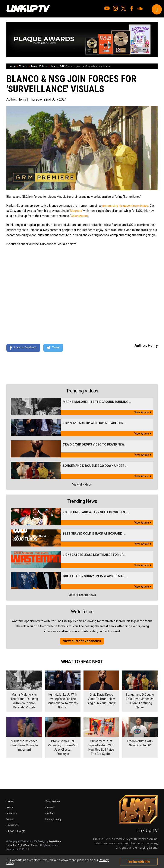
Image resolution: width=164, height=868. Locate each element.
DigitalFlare (55, 841)
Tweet (53, 348)
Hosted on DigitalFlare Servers (22, 845)
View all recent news (82, 595)
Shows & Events (16, 831)
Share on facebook (23, 348)
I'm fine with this (139, 862)
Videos (23, 66)
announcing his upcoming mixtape (125, 206)
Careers (50, 807)
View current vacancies (82, 641)
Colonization (79, 216)
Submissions (53, 801)
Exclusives (12, 825)
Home (12, 66)
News (10, 807)
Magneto (76, 211)
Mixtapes (12, 813)
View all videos (82, 484)
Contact (50, 813)
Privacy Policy (53, 819)
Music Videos (39, 66)
